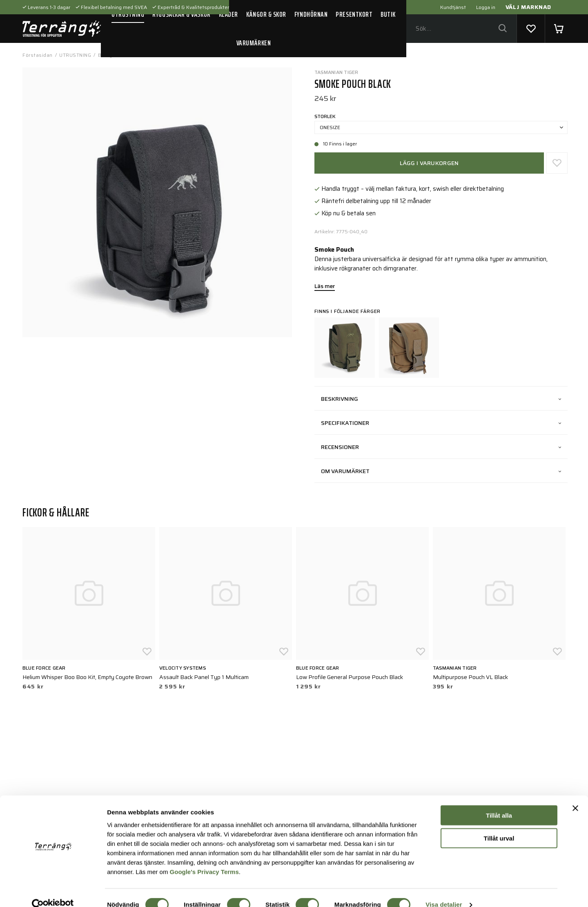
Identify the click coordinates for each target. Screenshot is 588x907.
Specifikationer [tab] (441, 423)
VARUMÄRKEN (254, 43)
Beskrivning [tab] (441, 399)
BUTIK (388, 14)
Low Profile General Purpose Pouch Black (350, 677)
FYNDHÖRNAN (311, 14)
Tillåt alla (499, 802)
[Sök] (502, 29)
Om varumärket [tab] (441, 471)
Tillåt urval (499, 825)
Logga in (486, 7)
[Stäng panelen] (575, 795)
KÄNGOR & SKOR (266, 14)
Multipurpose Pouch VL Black (470, 677)
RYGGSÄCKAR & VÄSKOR (181, 14)
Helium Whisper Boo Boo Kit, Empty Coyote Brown (87, 677)
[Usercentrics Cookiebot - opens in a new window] (53, 891)
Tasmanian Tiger (336, 72)
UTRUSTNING (128, 14)
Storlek (325, 116)
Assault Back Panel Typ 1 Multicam (204, 677)
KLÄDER (228, 14)
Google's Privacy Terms (204, 858)
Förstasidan (38, 55)
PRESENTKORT (354, 14)
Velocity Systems (183, 668)
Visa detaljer (444, 891)
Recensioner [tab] (441, 447)
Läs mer (325, 287)
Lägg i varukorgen (429, 163)
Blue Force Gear (44, 668)
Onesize (441, 127)
